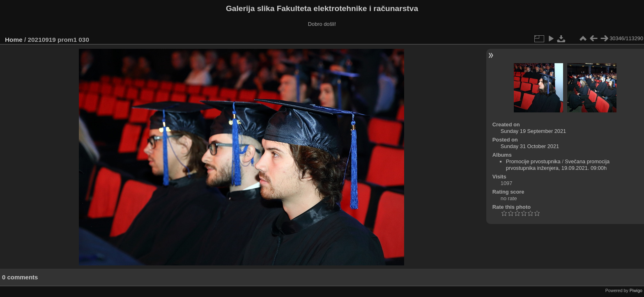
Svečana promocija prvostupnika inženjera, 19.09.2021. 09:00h (558, 165)
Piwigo (636, 290)
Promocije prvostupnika (533, 161)
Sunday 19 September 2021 (533, 131)
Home (14, 40)
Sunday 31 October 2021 (530, 146)
